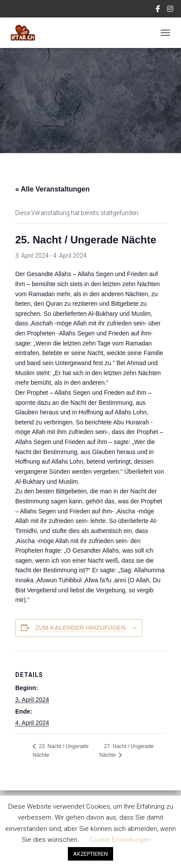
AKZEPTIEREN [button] (90, 854)
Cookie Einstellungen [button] (120, 840)
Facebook (159, 10)
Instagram (171, 10)
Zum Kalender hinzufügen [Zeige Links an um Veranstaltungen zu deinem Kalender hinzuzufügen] (80, 628)
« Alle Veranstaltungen (52, 189)
